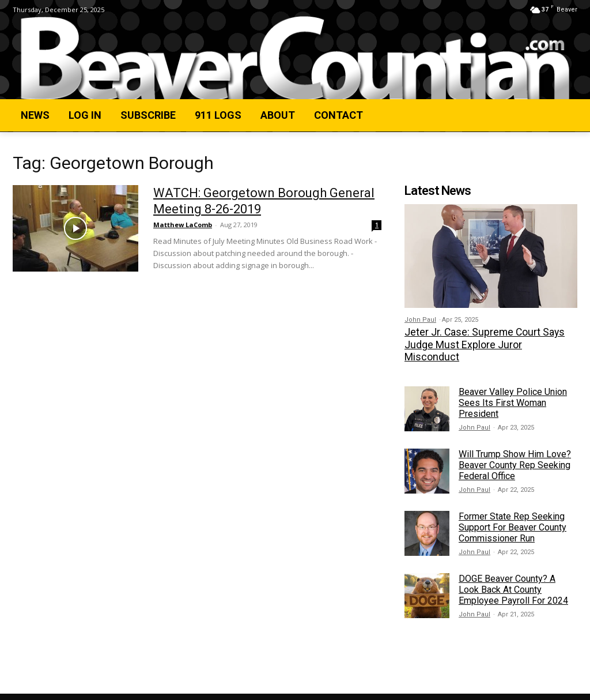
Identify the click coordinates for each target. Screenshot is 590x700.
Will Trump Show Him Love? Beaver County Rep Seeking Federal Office (515, 451)
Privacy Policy (136, 689)
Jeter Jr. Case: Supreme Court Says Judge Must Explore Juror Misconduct (489, 337)
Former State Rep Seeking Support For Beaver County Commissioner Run (513, 513)
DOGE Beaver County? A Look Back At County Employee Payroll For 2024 (513, 575)
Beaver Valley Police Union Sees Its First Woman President (513, 388)
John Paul (420, 320)
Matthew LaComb (183, 225)
